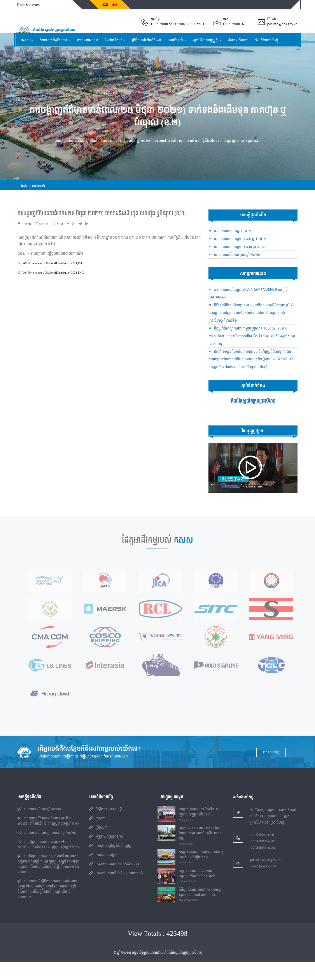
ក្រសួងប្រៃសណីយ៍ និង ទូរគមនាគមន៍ (116, 891)
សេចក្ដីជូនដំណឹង (45, 192)
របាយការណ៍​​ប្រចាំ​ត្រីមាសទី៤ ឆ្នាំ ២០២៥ (237, 245)
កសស (25, 40)
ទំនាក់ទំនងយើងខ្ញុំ (267, 40)
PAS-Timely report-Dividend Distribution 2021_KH (63, 269)
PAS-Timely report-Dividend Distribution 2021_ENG (64, 279)
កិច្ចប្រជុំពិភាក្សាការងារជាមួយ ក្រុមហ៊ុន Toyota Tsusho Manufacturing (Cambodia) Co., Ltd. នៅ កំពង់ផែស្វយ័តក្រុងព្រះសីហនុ (252, 342)
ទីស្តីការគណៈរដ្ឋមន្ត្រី (106, 827)
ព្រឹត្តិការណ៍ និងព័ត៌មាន (146, 40)
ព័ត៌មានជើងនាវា (238, 40)
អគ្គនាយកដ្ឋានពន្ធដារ (106, 855)
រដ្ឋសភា (97, 837)
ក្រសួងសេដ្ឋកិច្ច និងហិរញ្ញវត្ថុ (110, 864)
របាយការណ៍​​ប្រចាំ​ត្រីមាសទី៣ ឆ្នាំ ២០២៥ (238, 253)
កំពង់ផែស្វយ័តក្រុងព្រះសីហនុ (253, 407)
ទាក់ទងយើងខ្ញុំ (272, 771)
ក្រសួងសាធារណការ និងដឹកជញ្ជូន (114, 882)
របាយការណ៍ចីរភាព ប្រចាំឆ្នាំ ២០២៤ (234, 261)
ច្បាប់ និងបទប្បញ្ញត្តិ (206, 40)
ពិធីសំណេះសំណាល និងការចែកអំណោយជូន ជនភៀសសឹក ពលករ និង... (201, 851)
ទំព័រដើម (26, 192)
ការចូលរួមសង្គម (87, 40)
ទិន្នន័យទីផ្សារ (113, 40)
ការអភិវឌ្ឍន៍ (176, 40)
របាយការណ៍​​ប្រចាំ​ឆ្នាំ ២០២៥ (230, 237)
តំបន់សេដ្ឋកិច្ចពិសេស (54, 40)
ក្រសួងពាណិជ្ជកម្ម (104, 873)
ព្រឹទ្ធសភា (98, 846)
